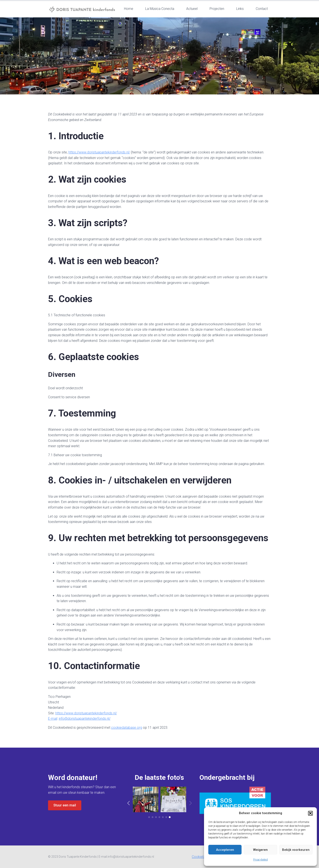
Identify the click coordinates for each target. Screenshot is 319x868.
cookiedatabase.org (127, 728)
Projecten (217, 9)
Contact (262, 9)
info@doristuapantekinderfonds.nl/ (85, 719)
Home (129, 9)
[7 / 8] (146, 800)
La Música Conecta (160, 9)
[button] (310, 813)
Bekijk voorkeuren (296, 850)
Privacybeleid (260, 860)
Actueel (192, 9)
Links (240, 9)
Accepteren (225, 850)
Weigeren (260, 850)
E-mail (53, 719)
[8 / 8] (173, 800)
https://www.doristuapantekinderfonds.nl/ (99, 152)
